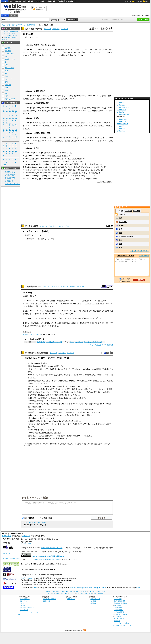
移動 (42, 300)
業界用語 (8, 51)
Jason (68, 435)
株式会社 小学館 (26, 544)
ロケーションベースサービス (93, 342)
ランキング (65, 29)
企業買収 (37, 381)
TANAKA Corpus (8, 554)
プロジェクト (69, 167)
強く (71, 126)
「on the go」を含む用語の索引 (35, 522)
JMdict (35, 588)
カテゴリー (80, 287)
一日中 (52, 155)
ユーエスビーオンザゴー (47, 239)
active (47, 108)
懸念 (120, 247)
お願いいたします (78, 398)
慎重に (72, 415)
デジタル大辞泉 (31, 226)
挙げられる (65, 123)
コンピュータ (9, 54)
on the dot (121, 105)
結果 (93, 392)
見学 (29, 407)
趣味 (6, 82)
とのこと (74, 395)
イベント (67, 176)
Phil (29, 438)
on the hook (121, 121)
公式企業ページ (95, 599)
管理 (29, 435)
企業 (78, 392)
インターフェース (40, 311)
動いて (101, 300)
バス (54, 401)
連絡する (58, 433)
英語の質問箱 (10, 178)
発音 (37, 96)
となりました (75, 421)
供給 (61, 435)
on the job (121, 126)
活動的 (74, 108)
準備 (74, 176)
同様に (85, 123)
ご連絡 (63, 398)
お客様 (106, 392)
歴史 (90, 404)
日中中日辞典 (40, 1)
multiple (47, 179)
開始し (74, 412)
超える (58, 375)
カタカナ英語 (41, 99)
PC (62, 303)
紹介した (102, 412)
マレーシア (44, 369)
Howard (79, 369)
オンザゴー (34, 37)
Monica (50, 421)
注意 (111, 140)
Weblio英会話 (10, 175)
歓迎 (64, 404)
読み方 (50, 99)
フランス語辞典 (119, 612)
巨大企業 (90, 375)
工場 (40, 401)
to (52, 173)
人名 (6, 93)
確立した (67, 381)
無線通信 (63, 323)
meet (45, 170)
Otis (50, 404)
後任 (69, 421)
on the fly (120, 112)
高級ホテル (101, 375)
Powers (43, 412)
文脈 (99, 140)
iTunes (39, 318)
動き (60, 49)
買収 (29, 386)
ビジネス (8, 48)
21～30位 (137, 211)
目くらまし (123, 222)
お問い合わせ (71, 599)
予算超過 (48, 415)
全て (4, 45)
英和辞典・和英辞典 (120, 603)
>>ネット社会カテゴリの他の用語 (101, 345)
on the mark (122, 131)
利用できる (77, 303)
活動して (80, 49)
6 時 (59, 412)
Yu (64, 421)
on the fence (122, 110)
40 (48, 401)
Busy (39, 108)
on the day (121, 103)
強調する (26, 128)
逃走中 (67, 140)
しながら (78, 179)
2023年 (99, 181)
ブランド (85, 381)
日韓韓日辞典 (51, 1)
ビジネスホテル (79, 375)
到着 (40, 404)
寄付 (29, 398)
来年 (42, 415)
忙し (56, 52)
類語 (37, 123)
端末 (48, 323)
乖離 (120, 233)
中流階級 (74, 389)
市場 (107, 375)
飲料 (72, 409)
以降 (48, 435)
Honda (47, 438)
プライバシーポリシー (27, 608)
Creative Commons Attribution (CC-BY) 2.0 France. (48, 556)
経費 (67, 415)
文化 (6, 73)
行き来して (68, 52)
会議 (68, 412)
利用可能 (101, 303)
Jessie (48, 398)
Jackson (31, 401)
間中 (79, 164)
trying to (41, 167)
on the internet (122, 124)
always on (28, 111)
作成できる (73, 318)
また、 (25, 318)
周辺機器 (96, 311)
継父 (120, 229)
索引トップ (47, 29)
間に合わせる (76, 170)
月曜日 (38, 421)
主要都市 (45, 375)
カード (33, 435)
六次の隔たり (79, 342)
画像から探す (48, 601)
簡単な (96, 404)
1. (24, 153)
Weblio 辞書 (139, 1)
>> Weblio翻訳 (144, 256)
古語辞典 (61, 1)
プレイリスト (63, 318)
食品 (6, 90)
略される (44, 363)
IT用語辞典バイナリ (33, 287)
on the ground (122, 119)
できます (89, 435)
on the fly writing (123, 114)
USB (31, 311)
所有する (76, 386)
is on (34, 170)
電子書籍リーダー (38, 323)
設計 (59, 392)
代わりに (39, 433)
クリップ (83, 424)
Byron (38, 392)
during (46, 164)
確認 (120, 218)
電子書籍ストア (82, 323)
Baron (60, 369)
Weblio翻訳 (118, 605)
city (49, 173)
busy (49, 123)
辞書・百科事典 (17, 25)
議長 (49, 412)
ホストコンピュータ (73, 311)
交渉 (106, 369)
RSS (84, 630)
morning (45, 111)
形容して (43, 326)
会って (45, 430)
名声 (60, 381)
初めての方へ (136, 16)
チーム (62, 170)
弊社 (69, 392)
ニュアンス (63, 126)
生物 (6, 88)
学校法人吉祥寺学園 (126, 236)
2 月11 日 (43, 435)
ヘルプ (148, 1)
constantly (33, 158)
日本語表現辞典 (29, 25)
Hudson (94, 412)
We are (27, 164)
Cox (42, 392)
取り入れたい (61, 389)
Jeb (29, 418)
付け (42, 421)
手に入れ (34, 383)
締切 (67, 170)
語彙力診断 (9, 181)
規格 (44, 314)
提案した (90, 415)
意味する (62, 300)
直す (83, 96)
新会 (80, 412)
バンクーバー (33, 369)
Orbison (54, 398)
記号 (4, 165)
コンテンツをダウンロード (101, 323)
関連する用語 (40, 138)
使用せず (88, 311)
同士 (101, 311)
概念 (120, 240)
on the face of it (123, 107)
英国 (43, 366)
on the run (70, 138)
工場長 (46, 404)
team (30, 170)
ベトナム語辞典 (119, 619)
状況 (109, 126)
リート (72, 342)
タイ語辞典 (118, 616)
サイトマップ (24, 610)
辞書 (4, 1)
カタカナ (77, 96)
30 (62, 412)
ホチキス (71, 424)
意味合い (31, 306)
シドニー (46, 418)
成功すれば (46, 381)
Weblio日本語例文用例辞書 (36, 353)
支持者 (98, 389)
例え (103, 108)
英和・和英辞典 (28, 1)
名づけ (67, 314)
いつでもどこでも (91, 303)
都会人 (81, 389)
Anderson (34, 418)
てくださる (38, 398)
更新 (110, 181)
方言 (6, 96)
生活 (6, 76)
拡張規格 (51, 311)
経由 (66, 303)
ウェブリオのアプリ (50, 599)
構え (69, 375)
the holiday (53, 164)
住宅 (55, 392)
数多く (91, 389)
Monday (31, 363)
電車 (6, 56)
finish (46, 167)
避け (55, 415)
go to (41, 170)
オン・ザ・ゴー (94, 96)
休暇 (74, 164)
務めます (64, 438)
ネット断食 (59, 342)
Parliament (51, 366)
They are (28, 161)
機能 (79, 318)
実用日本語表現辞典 (33, 29)
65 (69, 386)
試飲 (77, 409)
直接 (73, 323)
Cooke (55, 404)
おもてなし (102, 381)
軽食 (87, 409)
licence (139, 588)
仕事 (62, 158)
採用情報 (93, 603)
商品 (46, 395)
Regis (55, 421)
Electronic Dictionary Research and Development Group (88, 588)
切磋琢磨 (122, 214)
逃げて (74, 140)
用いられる (37, 303)
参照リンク (27, 332)
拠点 (51, 369)
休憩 (41, 409)
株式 (65, 386)
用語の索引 (56, 29)
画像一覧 (72, 287)
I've (26, 155)
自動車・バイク (10, 59)
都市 (62, 173)
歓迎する (51, 430)
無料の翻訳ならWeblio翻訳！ (40, 8)
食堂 (34, 409)
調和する (53, 395)
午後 (56, 412)
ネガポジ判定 (41, 342)
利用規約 (23, 605)
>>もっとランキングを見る (139, 251)
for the (50, 176)
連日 (29, 55)
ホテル (63, 375)
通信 (26, 314)
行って (101, 126)
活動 (96, 126)
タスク (67, 179)
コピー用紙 (40, 424)
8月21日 (105, 181)
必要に (97, 424)
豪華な (95, 381)
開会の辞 (31, 412)
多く (91, 126)
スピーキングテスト (12, 184)
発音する (29, 99)
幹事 (58, 438)
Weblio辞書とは (25, 599)
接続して (108, 311)
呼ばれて (99, 318)
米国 (29, 366)
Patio (41, 395)
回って (64, 49)
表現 (101, 49)
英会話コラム (10, 172)
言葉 (69, 404)
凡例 (67, 226)
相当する (59, 366)
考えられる (79, 55)
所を (77, 126)
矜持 (120, 244)
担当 (39, 407)
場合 (46, 306)
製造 (57, 409)
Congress (36, 366)
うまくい (36, 386)
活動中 (53, 300)
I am (27, 179)
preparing (44, 176)
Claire (88, 412)
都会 (38, 389)
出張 (34, 55)
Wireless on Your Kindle (32, 334)
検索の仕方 (23, 601)
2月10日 (31, 421)
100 (52, 375)
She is (27, 153)
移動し (82, 126)
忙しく (74, 49)
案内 (34, 407)
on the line (121, 129)
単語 (79, 123)
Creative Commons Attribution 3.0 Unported (46, 559)
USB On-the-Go (55, 314)
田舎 (47, 389)
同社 (54, 381)
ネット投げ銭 (50, 342)
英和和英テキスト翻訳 (35, 498)
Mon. (37, 363)
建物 (58, 395)
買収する (101, 369)
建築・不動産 (9, 68)
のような (73, 392)
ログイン (128, 1)
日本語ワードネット (27, 578)
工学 (6, 65)
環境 (42, 389)
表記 (46, 96)
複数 (61, 179)
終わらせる (80, 167)
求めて (64, 395)
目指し (33, 378)
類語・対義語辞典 (15, 1)
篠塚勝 (121, 225)
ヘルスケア (8, 79)
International (92, 369)
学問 (6, 71)
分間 (51, 401)
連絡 (107, 424)
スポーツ (8, 85)
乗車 (59, 401)
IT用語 (45, 303)
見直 (76, 415)
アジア (38, 375)
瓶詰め (36, 401)
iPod (30, 318)
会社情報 (93, 601)
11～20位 (128, 211)
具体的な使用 (66, 55)
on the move (58, 138)
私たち (68, 164)
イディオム (47, 49)
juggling (40, 179)
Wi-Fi (53, 323)
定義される (56, 108)
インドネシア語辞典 (120, 614)
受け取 (76, 435)
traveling (40, 173)
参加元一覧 (146, 16)
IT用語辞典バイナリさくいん (53, 548)
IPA (43, 96)
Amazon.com (49, 334)
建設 (64, 392)
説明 (100, 404)
